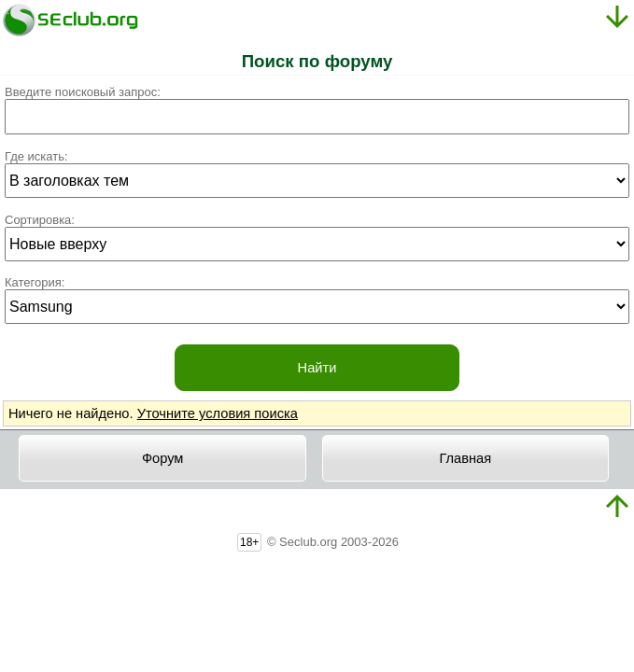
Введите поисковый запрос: (83, 92)
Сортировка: (40, 220)
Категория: (35, 282)
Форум (163, 458)
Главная (465, 458)
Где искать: (36, 156)
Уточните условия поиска (218, 413)
